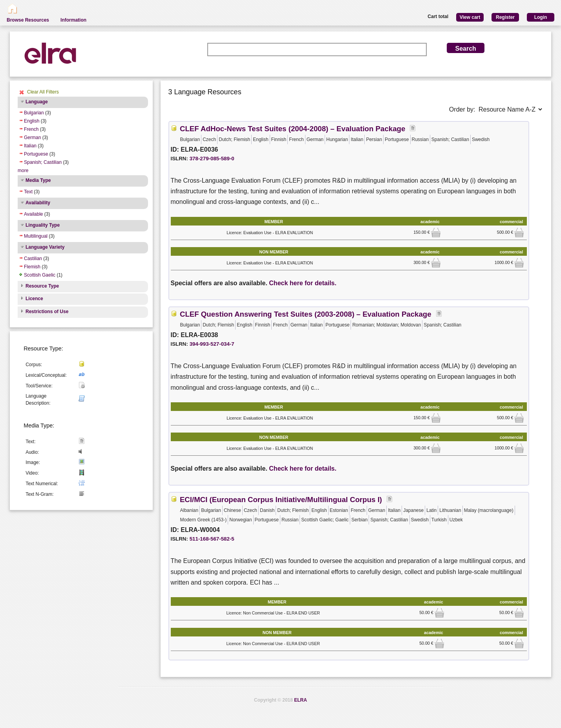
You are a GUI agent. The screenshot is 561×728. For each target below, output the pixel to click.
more (23, 171)
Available (33, 214)
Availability (38, 203)
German (32, 138)
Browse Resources (28, 20)
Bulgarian (34, 113)
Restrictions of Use (47, 312)
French (31, 129)
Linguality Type (43, 225)
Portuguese (36, 154)
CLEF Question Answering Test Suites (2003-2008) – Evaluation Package (306, 314)
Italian (30, 146)
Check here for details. (303, 283)
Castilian (33, 259)
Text (28, 192)
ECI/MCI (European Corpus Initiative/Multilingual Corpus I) (281, 500)
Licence (34, 299)
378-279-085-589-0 (212, 159)
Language (37, 102)
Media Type (38, 180)
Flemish (32, 267)
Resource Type (42, 286)
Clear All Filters (43, 92)
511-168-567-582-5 (212, 539)
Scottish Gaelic (40, 275)
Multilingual (36, 236)
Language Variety (45, 247)
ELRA (301, 700)
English (32, 121)
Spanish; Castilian (43, 162)
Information (73, 20)
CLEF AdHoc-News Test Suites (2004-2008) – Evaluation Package (292, 129)
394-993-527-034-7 (212, 344)
